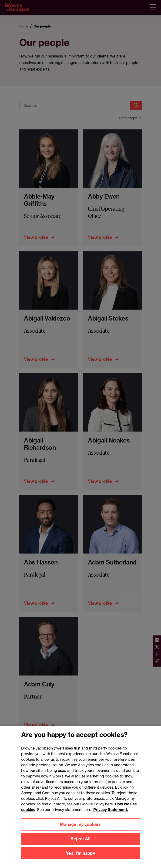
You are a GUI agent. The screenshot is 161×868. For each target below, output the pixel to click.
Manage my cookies (80, 830)
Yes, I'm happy (80, 859)
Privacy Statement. (111, 815)
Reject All (80, 844)
